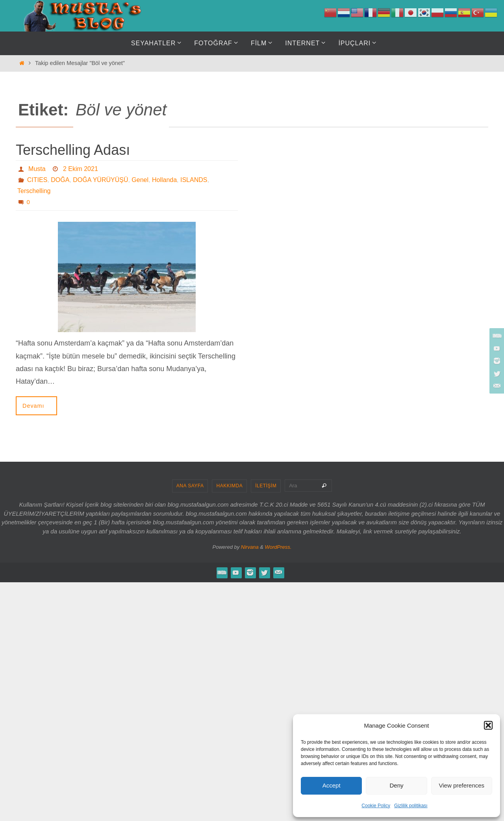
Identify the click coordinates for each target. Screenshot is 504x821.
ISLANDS (194, 180)
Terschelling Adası (73, 150)
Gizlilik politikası (411, 806)
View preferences (462, 785)
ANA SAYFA (190, 486)
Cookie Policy (376, 806)
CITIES (37, 180)
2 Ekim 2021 (81, 169)
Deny (396, 785)
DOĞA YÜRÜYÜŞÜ (100, 180)
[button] (488, 725)
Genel (140, 180)
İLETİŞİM (266, 486)
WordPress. (278, 547)
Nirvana (250, 547)
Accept (332, 785)
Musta (37, 169)
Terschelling (34, 191)
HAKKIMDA (229, 486)
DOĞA (60, 180)
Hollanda (164, 180)
